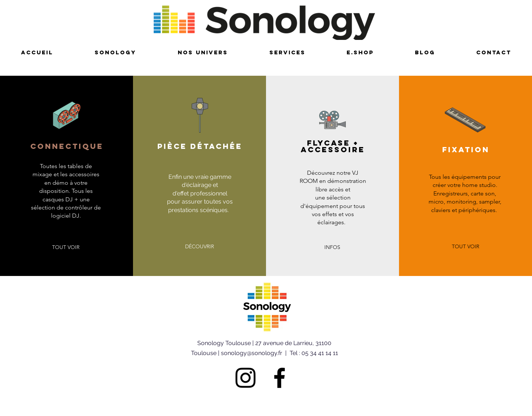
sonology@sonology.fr (252, 353)
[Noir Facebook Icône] (279, 378)
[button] (66, 248)
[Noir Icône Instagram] (245, 378)
